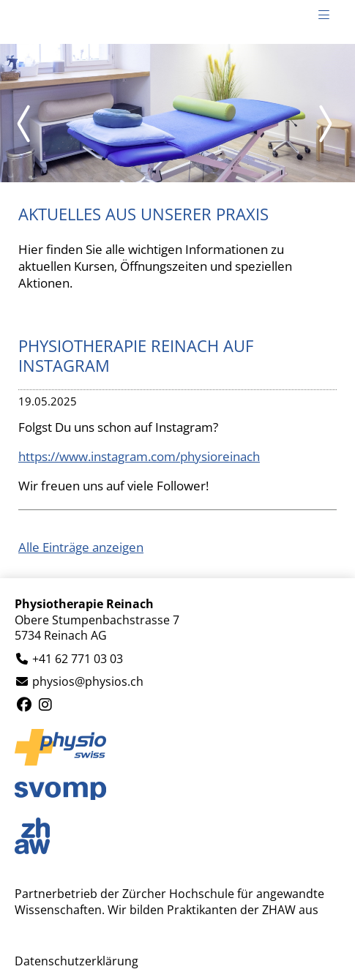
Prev (29, 124)
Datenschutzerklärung (76, 961)
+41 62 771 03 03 (78, 659)
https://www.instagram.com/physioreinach (139, 456)
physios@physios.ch (88, 682)
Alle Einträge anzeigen (81, 547)
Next (326, 124)
